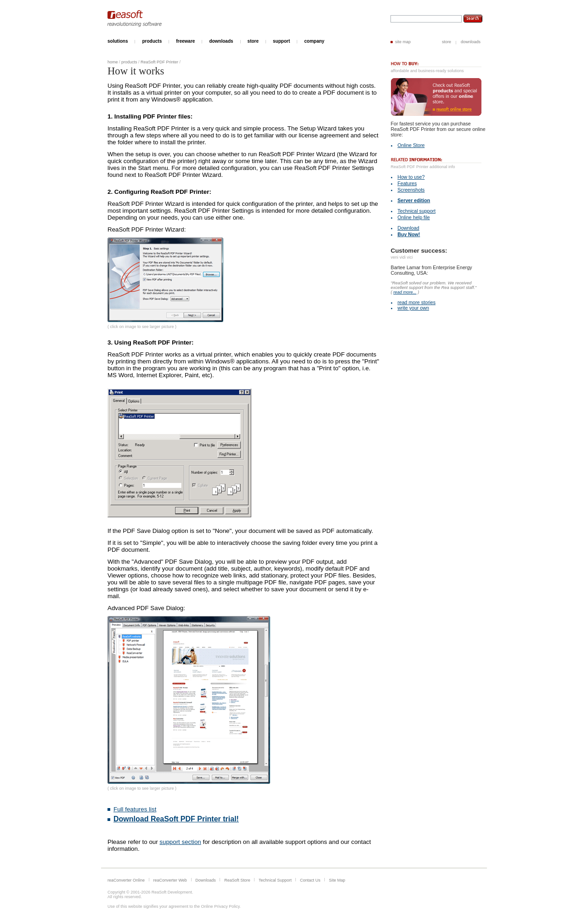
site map (403, 42)
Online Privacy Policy (220, 906)
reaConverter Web (170, 880)
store (447, 42)
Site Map (337, 880)
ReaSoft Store (237, 880)
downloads (471, 42)
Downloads (206, 880)
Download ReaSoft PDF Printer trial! (176, 819)
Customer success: (419, 251)
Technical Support (275, 880)
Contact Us (310, 880)
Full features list (135, 809)
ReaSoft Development (172, 892)
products (129, 62)
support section (180, 842)
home (113, 62)
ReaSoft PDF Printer (159, 62)
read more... (405, 292)
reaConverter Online (126, 880)
